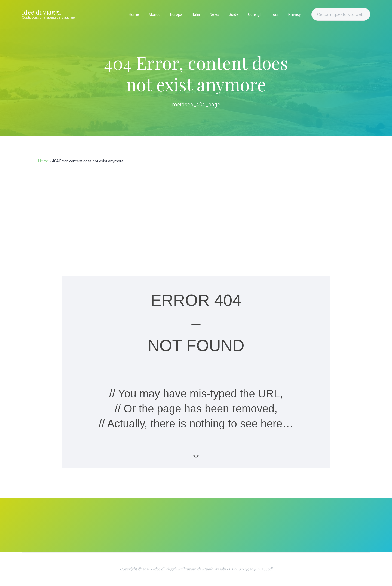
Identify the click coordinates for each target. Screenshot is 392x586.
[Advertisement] (196, 216)
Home (43, 161)
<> (196, 456)
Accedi (267, 569)
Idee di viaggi (41, 12)
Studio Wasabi (214, 569)
